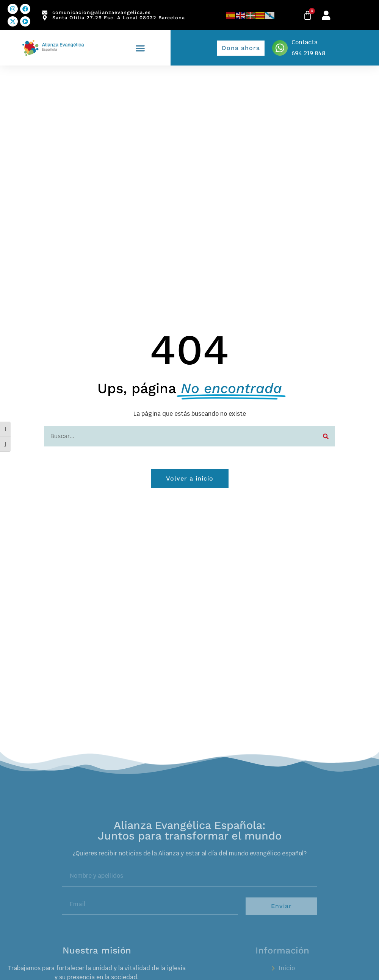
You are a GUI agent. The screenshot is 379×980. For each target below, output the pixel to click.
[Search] (326, 436)
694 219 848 (308, 53)
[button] (140, 48)
